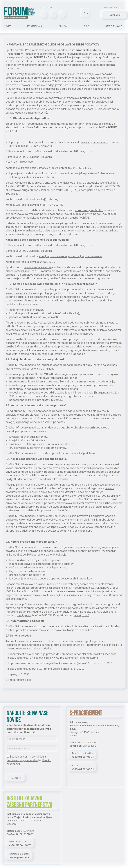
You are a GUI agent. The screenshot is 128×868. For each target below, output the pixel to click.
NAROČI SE (16, 778)
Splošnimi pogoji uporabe (22, 760)
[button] (85, 13)
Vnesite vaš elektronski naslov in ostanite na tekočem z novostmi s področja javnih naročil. (29, 729)
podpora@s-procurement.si (85, 256)
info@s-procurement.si (53, 256)
